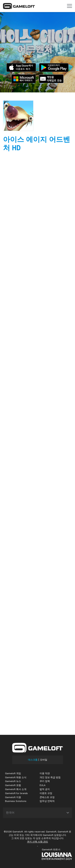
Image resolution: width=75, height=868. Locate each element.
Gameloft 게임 (13, 773)
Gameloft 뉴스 (13, 781)
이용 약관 (45, 773)
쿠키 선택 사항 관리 (37, 842)
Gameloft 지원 (13, 797)
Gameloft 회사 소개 (16, 789)
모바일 (44, 760)
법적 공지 (45, 789)
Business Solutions (16, 801)
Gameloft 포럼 (13, 785)
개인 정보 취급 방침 (50, 777)
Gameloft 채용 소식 (16, 777)
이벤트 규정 (46, 793)
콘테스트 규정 (47, 797)
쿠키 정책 (45, 781)
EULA (42, 785)
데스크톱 (33, 760)
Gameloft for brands (16, 793)
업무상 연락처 (47, 801)
